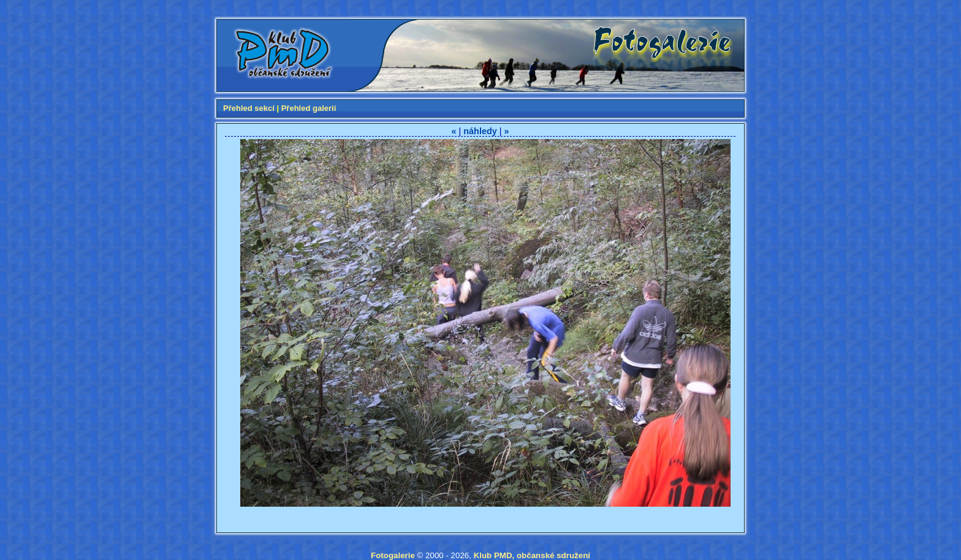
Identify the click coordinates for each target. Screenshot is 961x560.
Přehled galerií (309, 108)
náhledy (480, 131)
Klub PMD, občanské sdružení (532, 555)
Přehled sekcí (249, 108)
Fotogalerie (393, 555)
